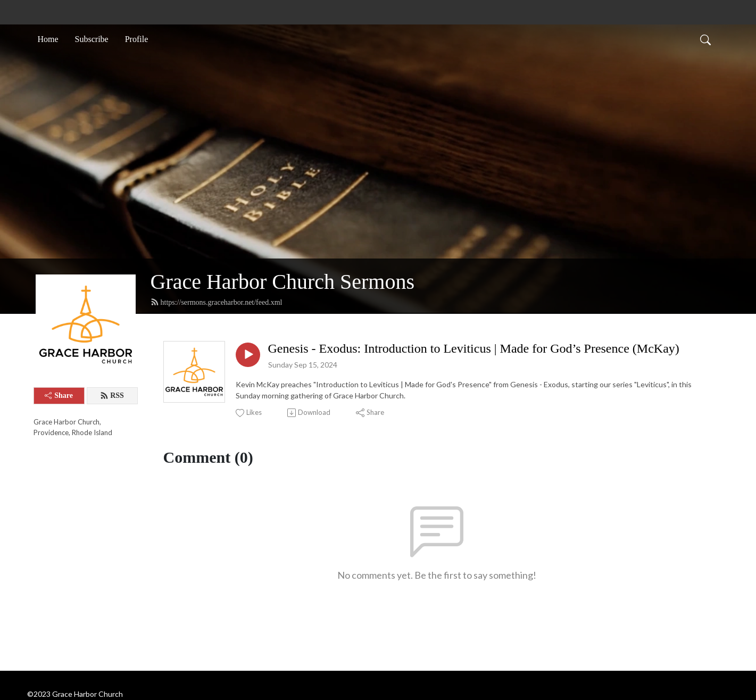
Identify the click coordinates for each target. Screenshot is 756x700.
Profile (137, 39)
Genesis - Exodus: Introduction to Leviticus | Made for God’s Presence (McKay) (474, 348)
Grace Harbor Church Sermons (283, 282)
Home (48, 39)
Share (59, 395)
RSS (112, 396)
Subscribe (92, 39)
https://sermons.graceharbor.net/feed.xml (217, 302)
